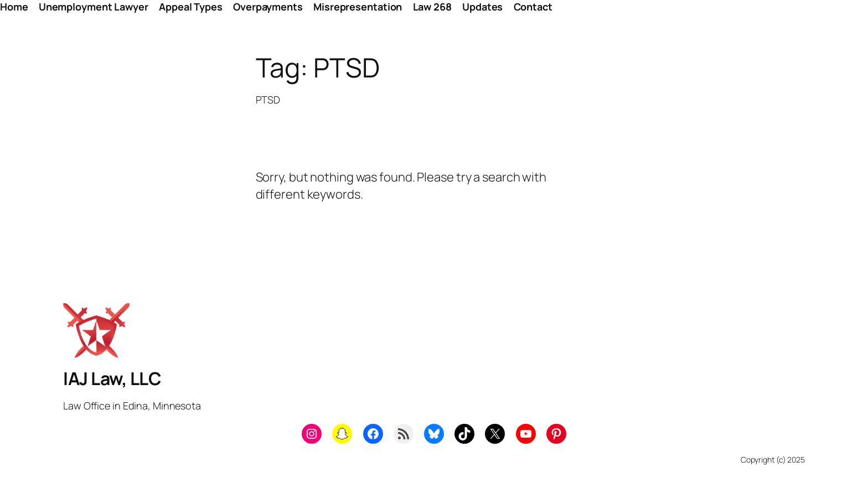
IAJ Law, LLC (112, 378)
